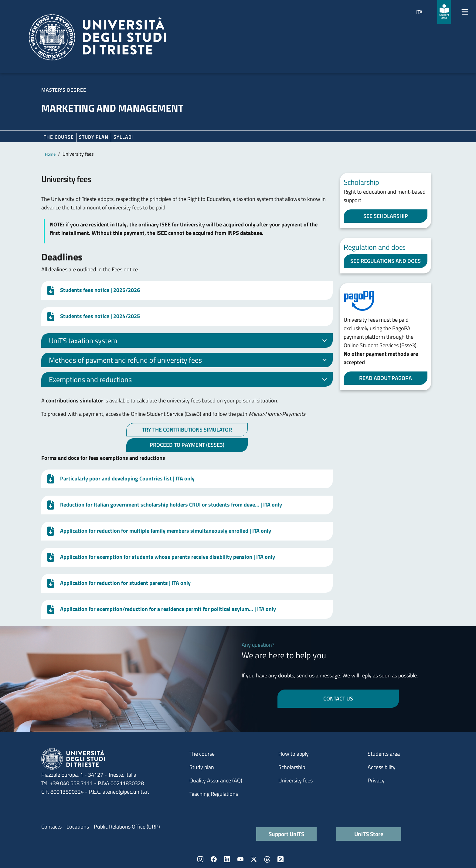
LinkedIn (227, 859)
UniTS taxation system (189, 341)
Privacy (376, 780)
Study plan (94, 137)
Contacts (51, 827)
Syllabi (123, 137)
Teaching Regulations (214, 794)
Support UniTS (286, 834)
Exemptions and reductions (189, 380)
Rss (280, 859)
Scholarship (292, 767)
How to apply (294, 754)
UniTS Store (369, 834)
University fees (296, 780)
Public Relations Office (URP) (127, 827)
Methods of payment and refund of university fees (189, 361)
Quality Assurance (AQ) (216, 780)
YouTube (240, 859)
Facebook (214, 859)
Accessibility (382, 767)
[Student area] (444, 12)
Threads (267, 859)
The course (59, 137)
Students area (384, 754)
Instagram (200, 859)
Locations (78, 827)
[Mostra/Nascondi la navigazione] (465, 12)
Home (50, 154)
